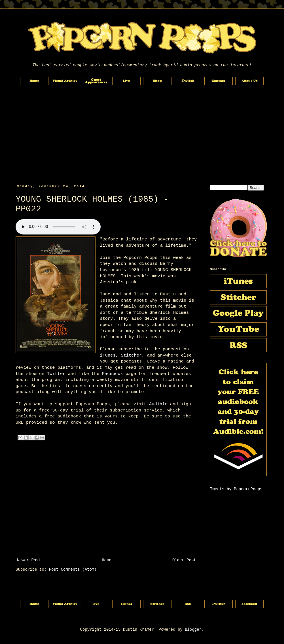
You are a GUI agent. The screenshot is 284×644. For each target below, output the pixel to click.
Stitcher (131, 355)
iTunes (108, 355)
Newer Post (29, 560)
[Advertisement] (142, 135)
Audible (158, 404)
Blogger (193, 630)
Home (107, 560)
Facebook (113, 374)
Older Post (184, 560)
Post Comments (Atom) (73, 570)
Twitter (56, 374)
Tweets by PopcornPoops (236, 489)
